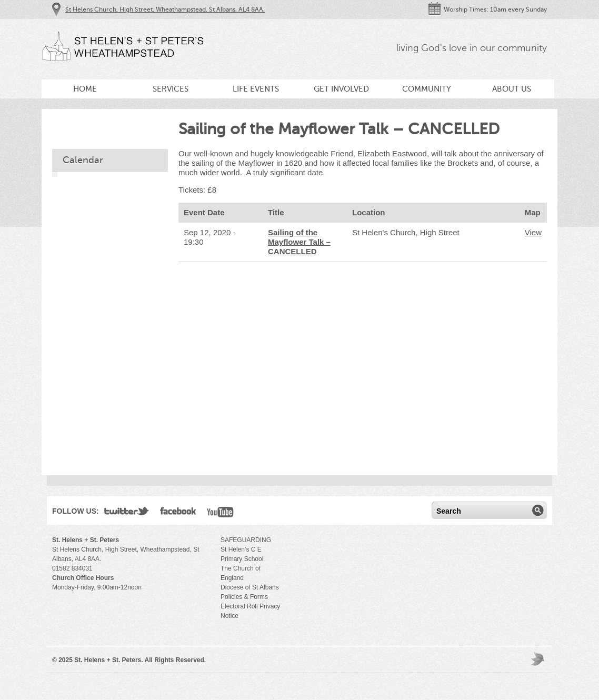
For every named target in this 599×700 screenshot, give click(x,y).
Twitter (127, 513)
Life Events (256, 89)
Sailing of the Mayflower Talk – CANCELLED (299, 242)
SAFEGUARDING (246, 540)
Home (85, 89)
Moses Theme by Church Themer (539, 659)
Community (427, 89)
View (533, 232)
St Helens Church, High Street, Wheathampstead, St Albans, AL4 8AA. (165, 9)
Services (171, 89)
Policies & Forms (244, 597)
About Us (512, 89)
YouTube (220, 513)
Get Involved (341, 89)
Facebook (178, 513)
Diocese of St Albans (250, 587)
